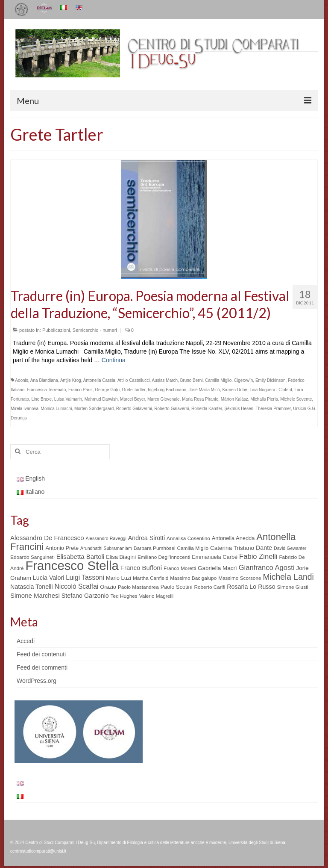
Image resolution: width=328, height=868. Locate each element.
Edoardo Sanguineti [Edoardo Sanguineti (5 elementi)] (32, 557)
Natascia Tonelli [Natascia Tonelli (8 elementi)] (32, 587)
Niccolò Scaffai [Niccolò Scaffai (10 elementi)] (77, 586)
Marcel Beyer (132, 399)
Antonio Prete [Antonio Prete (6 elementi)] (62, 548)
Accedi (26, 641)
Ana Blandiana (44, 380)
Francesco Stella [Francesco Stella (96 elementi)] (72, 565)
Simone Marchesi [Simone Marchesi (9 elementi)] (35, 595)
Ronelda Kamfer (207, 409)
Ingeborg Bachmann (167, 390)
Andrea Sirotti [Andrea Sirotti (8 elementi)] (146, 538)
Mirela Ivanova (25, 409)
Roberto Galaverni (171, 409)
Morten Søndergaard (94, 409)
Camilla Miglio (218, 380)
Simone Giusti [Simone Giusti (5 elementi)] (293, 587)
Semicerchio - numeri (95, 330)
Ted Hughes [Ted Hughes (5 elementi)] (124, 596)
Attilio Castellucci (134, 380)
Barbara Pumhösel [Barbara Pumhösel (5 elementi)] (155, 548)
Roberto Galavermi (134, 409)
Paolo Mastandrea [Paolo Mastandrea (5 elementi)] (138, 587)
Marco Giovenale (164, 399)
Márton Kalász (234, 399)
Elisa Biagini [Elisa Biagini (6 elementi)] (121, 557)
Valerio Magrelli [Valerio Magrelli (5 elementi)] (157, 596)
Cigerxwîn (243, 380)
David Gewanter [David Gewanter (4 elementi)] (290, 548)
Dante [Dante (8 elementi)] (264, 548)
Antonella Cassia (99, 380)
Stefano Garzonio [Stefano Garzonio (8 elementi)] (85, 596)
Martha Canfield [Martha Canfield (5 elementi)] (151, 578)
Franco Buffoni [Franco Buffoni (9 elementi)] (141, 568)
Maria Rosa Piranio (200, 399)
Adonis (22, 380)
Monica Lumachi (57, 409)
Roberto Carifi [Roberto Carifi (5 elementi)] (209, 587)
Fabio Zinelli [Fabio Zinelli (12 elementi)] (258, 557)
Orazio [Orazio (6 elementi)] (108, 587)
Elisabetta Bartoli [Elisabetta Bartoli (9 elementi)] (81, 557)
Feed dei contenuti (41, 654)
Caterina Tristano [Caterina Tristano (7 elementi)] (232, 548)
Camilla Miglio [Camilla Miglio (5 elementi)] (193, 548)
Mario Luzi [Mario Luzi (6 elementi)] (119, 578)
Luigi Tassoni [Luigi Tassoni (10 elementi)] (85, 577)
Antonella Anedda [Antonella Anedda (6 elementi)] (233, 538)
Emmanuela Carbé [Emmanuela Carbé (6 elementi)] (215, 557)
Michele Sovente (296, 399)
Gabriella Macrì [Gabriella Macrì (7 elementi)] (217, 568)
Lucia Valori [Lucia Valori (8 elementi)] (48, 578)
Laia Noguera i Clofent (271, 390)
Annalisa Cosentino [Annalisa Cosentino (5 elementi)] (188, 538)
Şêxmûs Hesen (239, 409)
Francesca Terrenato (47, 390)
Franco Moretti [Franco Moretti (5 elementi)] (180, 568)
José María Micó (204, 390)
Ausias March (165, 380)
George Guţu (107, 390)
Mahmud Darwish (101, 399)
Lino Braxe (41, 399)
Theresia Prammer (273, 409)
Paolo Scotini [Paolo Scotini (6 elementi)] (177, 587)
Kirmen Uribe (235, 390)
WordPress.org (37, 681)
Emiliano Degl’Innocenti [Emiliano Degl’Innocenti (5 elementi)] (164, 557)
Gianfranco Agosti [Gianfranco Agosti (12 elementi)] (267, 568)
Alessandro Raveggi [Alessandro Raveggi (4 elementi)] (106, 538)
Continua (114, 360)
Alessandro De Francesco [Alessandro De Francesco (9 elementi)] (47, 538)
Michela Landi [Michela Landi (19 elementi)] (288, 577)
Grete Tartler (134, 390)
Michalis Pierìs (264, 399)
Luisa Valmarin (68, 399)
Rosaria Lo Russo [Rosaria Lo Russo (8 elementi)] (251, 587)
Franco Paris (81, 390)
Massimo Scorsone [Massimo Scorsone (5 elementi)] (240, 578)
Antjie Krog (71, 380)
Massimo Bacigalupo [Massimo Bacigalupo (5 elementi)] (193, 578)
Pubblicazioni (56, 330)
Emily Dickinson (271, 380)
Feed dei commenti (42, 667)
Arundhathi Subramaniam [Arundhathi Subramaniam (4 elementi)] (106, 548)
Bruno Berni (192, 380)
